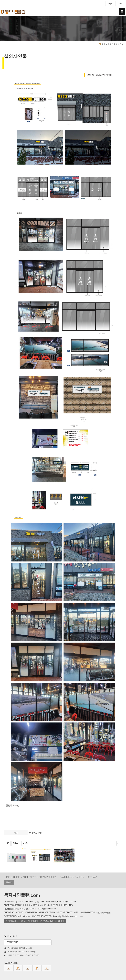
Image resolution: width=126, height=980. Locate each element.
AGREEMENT (29, 877)
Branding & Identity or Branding (20, 952)
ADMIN (9, 882)
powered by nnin (77, 916)
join (120, 3)
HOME (7, 877)
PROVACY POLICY (48, 877)
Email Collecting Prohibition (72, 877)
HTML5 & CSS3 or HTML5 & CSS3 (21, 955)
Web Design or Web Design (18, 948)
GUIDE (16, 877)
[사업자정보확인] (103, 912)
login (110, 3)
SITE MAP (92, 877)
